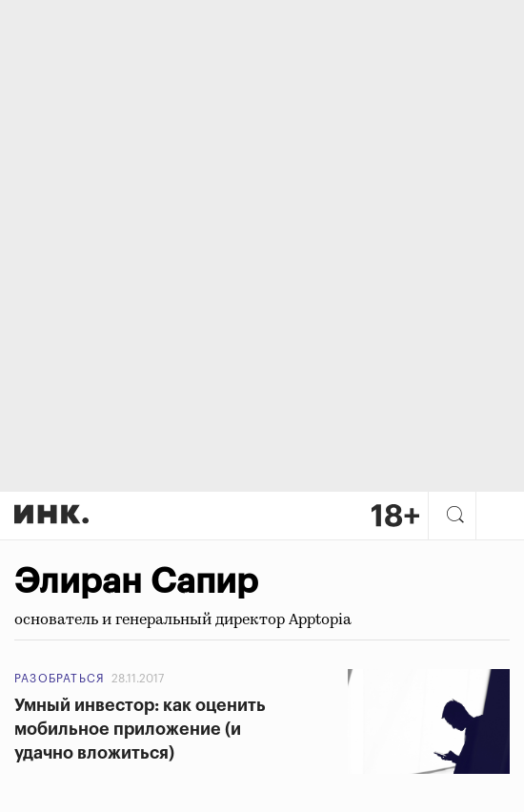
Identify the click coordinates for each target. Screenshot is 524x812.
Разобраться (60, 679)
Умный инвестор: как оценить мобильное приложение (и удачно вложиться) (140, 729)
